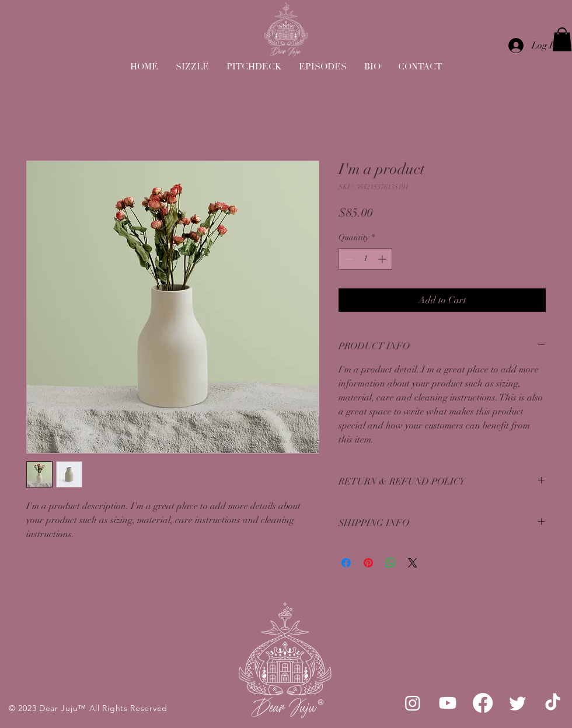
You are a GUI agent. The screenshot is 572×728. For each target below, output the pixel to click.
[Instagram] (413, 703)
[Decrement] (348, 259)
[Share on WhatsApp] (390, 563)
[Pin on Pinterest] (368, 563)
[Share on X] (413, 563)
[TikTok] (553, 703)
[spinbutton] (365, 259)
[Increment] (383, 259)
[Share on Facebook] (346, 563)
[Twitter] (518, 703)
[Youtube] (448, 703)
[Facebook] (483, 703)
